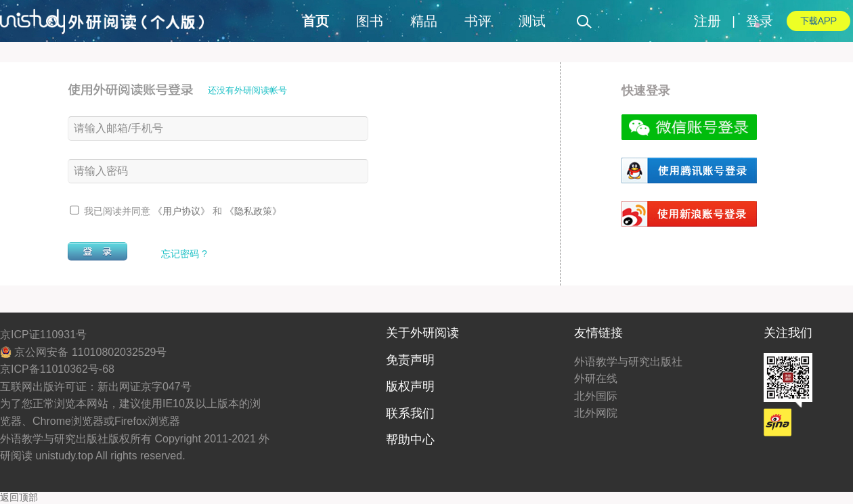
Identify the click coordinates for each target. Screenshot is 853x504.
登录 (760, 21)
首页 (315, 21)
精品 (424, 21)
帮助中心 (410, 440)
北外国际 (596, 396)
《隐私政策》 (253, 211)
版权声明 (410, 386)
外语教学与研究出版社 (628, 362)
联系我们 (410, 413)
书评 (478, 21)
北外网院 (596, 413)
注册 (707, 21)
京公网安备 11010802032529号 (83, 352)
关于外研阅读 (422, 333)
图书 (370, 21)
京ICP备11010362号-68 (57, 369)
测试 (532, 21)
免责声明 (410, 360)
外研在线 (596, 379)
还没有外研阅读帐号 (247, 90)
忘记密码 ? (184, 254)
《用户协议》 (183, 211)
